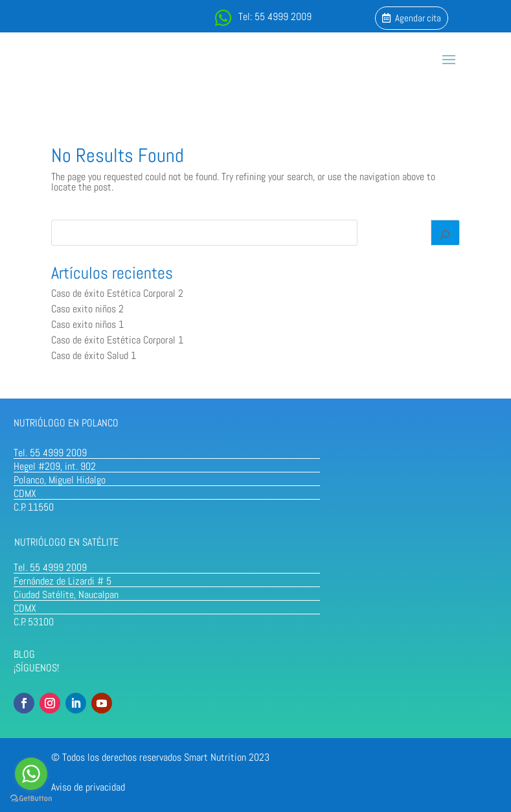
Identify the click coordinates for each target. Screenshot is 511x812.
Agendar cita (418, 18)
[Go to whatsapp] (31, 774)
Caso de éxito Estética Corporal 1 (117, 340)
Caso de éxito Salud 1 (94, 355)
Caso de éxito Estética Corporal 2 (117, 293)
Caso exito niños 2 (87, 309)
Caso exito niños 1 (87, 324)
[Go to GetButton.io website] (31, 799)
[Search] (446, 233)
